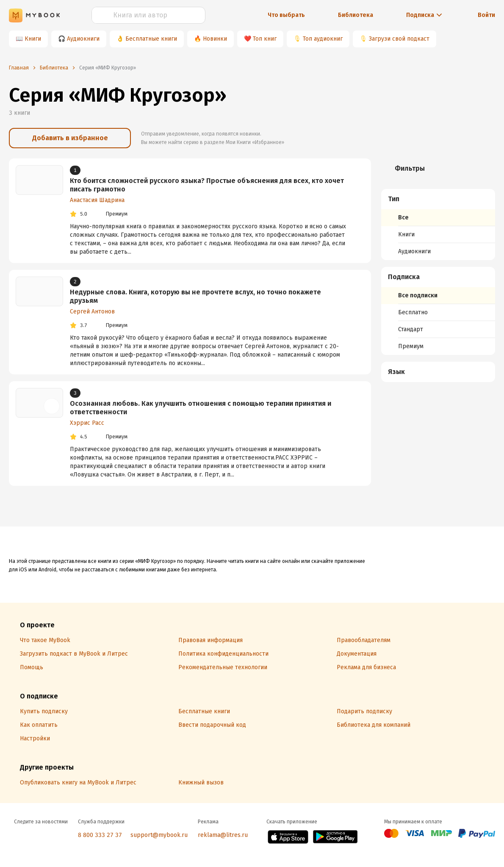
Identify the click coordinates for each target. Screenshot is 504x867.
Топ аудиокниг (323, 39)
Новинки (215, 39)
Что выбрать (286, 15)
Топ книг (265, 39)
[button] (438, 199)
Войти (486, 15)
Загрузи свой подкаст (399, 39)
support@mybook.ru (159, 835)
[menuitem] (438, 224)
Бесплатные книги (151, 39)
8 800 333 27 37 (100, 835)
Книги (33, 39)
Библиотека (356, 15)
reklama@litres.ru (223, 835)
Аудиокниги (83, 39)
